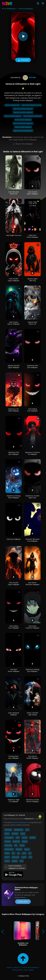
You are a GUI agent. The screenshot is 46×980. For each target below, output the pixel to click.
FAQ (25, 970)
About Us (17, 967)
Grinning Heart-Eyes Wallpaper (14, 757)
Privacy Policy (17, 970)
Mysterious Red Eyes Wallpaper (32, 366)
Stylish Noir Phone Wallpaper (32, 236)
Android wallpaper (20, 822)
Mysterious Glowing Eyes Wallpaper (32, 670)
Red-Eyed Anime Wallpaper (14, 670)
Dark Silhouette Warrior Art (14, 193)
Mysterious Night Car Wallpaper (14, 801)
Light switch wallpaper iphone (31, 105)
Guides (31, 970)
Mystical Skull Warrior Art (32, 323)
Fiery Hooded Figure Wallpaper (14, 584)
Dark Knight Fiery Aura (14, 235)
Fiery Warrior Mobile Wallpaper (32, 757)
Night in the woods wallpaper (23, 131)
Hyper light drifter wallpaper (33, 116)
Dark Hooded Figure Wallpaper (32, 193)
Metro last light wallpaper (13, 116)
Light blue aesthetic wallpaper (23, 109)
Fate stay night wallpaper (23, 127)
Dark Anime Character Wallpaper (32, 627)
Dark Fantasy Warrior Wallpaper (14, 323)
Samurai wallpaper (26, 9)
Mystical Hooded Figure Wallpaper (14, 366)
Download (23, 60)
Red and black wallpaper (23, 120)
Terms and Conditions (30, 967)
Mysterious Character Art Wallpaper (32, 453)
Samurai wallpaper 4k (12, 105)
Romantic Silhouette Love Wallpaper (32, 540)
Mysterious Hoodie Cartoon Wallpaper (32, 801)
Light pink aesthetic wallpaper (23, 112)
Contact (9, 967)
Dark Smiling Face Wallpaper (32, 410)
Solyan (29, 77)
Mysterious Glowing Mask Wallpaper (14, 497)
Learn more (23, 902)
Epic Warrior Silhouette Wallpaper (32, 584)
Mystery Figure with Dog (32, 280)
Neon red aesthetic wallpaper (23, 123)
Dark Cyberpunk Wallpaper (14, 714)
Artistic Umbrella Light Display (32, 714)
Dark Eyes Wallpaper (14, 539)
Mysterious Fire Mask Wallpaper (14, 410)
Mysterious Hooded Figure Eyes (32, 497)
